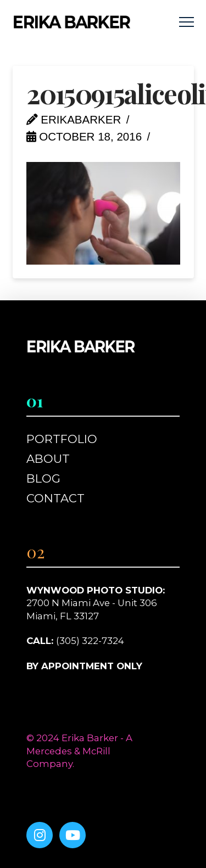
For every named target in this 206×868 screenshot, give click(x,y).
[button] (186, 22)
